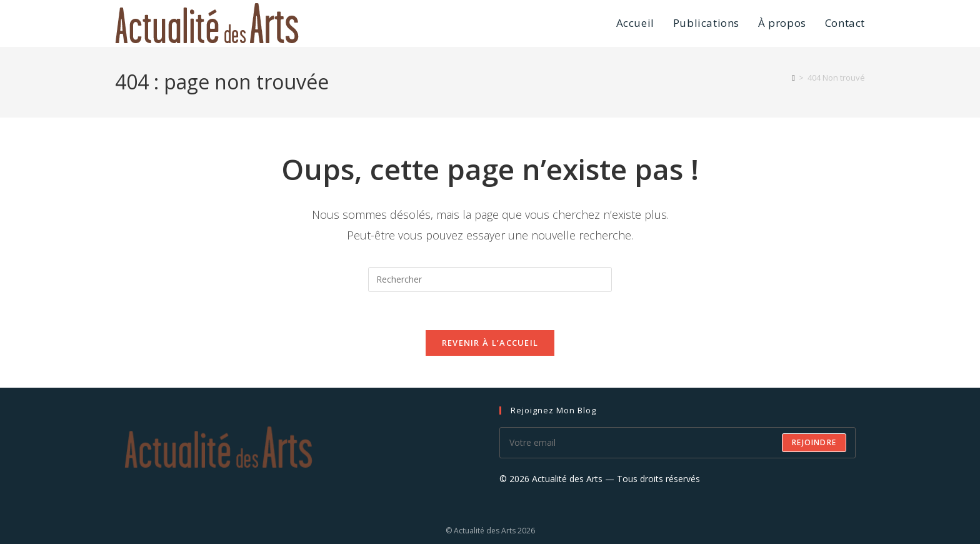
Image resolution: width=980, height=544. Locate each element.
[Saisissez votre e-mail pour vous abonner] (677, 443)
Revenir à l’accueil (490, 343)
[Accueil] (793, 78)
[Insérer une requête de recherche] (490, 280)
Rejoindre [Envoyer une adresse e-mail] (814, 442)
